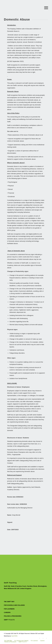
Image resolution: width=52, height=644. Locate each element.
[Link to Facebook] (46, 638)
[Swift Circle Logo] (22, 8)
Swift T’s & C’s (9, 620)
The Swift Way (9, 602)
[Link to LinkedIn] (43, 638)
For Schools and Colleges (14, 605)
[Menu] (45, 8)
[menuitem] (45, 8)
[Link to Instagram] (40, 638)
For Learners (9, 609)
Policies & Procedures (13, 616)
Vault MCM (14, 636)
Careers (7, 613)
